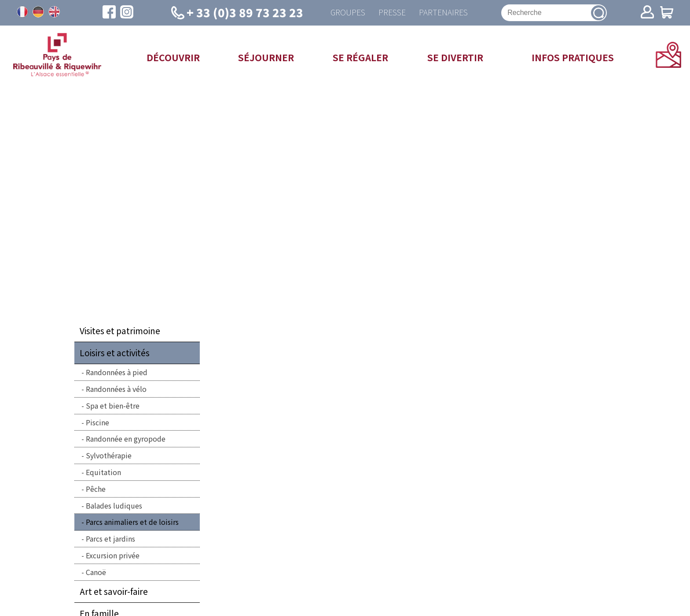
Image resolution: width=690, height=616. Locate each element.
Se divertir (455, 57)
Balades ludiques (114, 505)
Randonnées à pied (117, 372)
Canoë (96, 572)
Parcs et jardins (110, 539)
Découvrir (173, 57)
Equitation (103, 472)
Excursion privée (113, 555)
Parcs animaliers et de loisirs (132, 522)
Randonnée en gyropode (126, 439)
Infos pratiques (573, 57)
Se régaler (360, 57)
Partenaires (443, 13)
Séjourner (266, 57)
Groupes (348, 13)
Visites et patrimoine (120, 331)
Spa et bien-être (113, 406)
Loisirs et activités (115, 353)
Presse (392, 13)
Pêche (96, 489)
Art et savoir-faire (114, 591)
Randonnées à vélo (116, 389)
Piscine (97, 422)
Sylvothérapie (109, 455)
